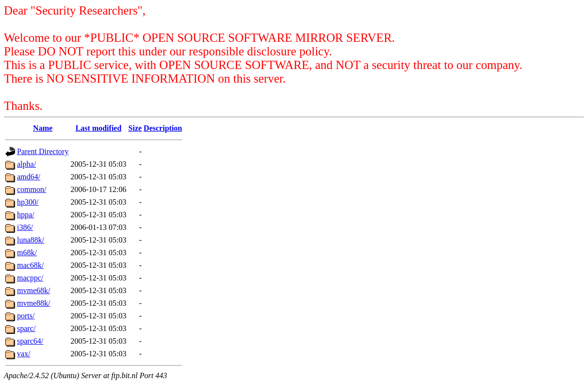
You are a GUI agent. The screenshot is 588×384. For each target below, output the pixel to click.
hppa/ (26, 215)
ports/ (26, 316)
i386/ (25, 227)
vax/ (24, 354)
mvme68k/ (34, 290)
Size (135, 128)
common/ (32, 189)
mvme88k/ (34, 303)
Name (43, 128)
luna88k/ (31, 240)
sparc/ (26, 328)
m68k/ (27, 253)
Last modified (98, 128)
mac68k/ (30, 265)
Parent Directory (43, 151)
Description (163, 128)
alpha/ (26, 164)
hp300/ (28, 202)
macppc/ (30, 278)
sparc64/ (30, 341)
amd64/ (29, 177)
